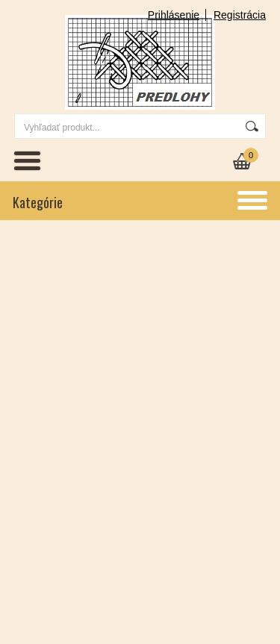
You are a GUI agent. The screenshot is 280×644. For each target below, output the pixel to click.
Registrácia (240, 15)
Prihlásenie (174, 15)
